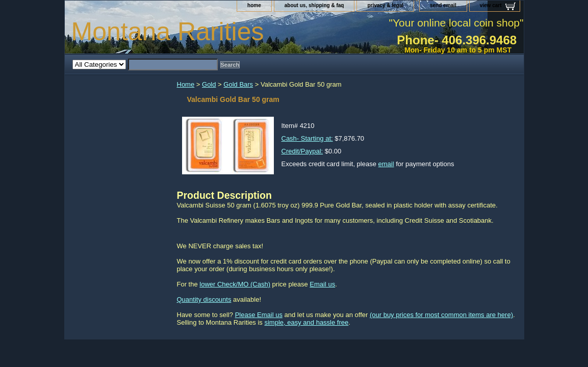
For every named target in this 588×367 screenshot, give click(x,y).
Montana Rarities (168, 32)
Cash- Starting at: (307, 138)
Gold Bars (238, 84)
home (254, 5)
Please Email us (259, 315)
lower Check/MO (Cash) (235, 284)
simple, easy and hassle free (306, 322)
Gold (209, 84)
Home (186, 84)
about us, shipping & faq (314, 5)
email (386, 164)
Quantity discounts (204, 299)
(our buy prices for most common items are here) (441, 315)
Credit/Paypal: (302, 151)
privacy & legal (385, 5)
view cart (491, 5)
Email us (322, 284)
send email (443, 5)
